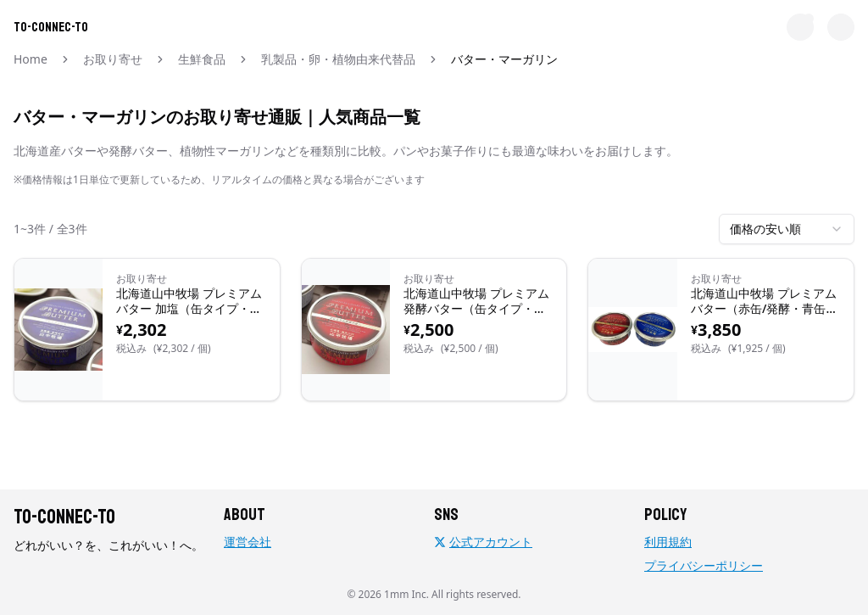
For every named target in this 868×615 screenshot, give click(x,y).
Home (31, 59)
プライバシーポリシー (704, 565)
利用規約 (668, 542)
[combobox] (787, 229)
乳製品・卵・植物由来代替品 (338, 59)
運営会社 (248, 542)
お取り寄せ (113, 59)
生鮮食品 (202, 59)
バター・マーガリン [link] (504, 59)
